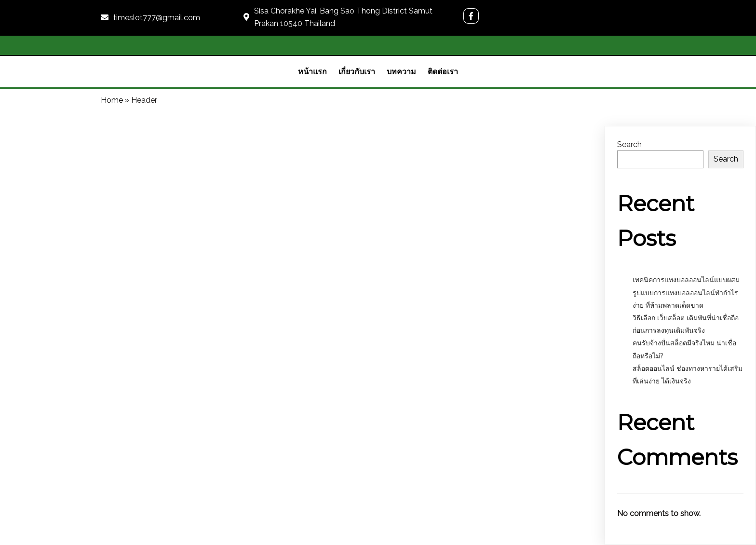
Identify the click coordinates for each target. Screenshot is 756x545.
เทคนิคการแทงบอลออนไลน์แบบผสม (687, 280)
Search (629, 144)
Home (112, 100)
